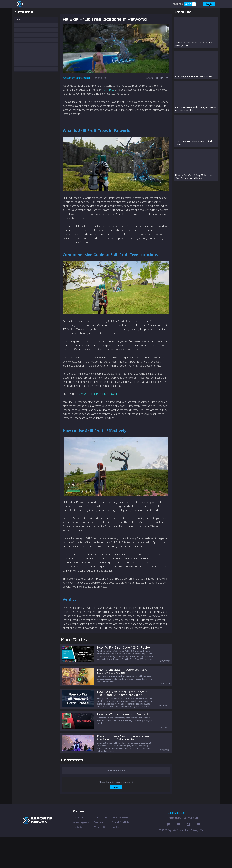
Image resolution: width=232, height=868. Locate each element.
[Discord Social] (188, 856)
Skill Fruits (109, 105)
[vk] (167, 94)
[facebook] (157, 94)
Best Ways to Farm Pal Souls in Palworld (97, 409)
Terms (204, 861)
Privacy (195, 861)
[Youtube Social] (178, 856)
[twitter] (162, 94)
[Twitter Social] (168, 856)
